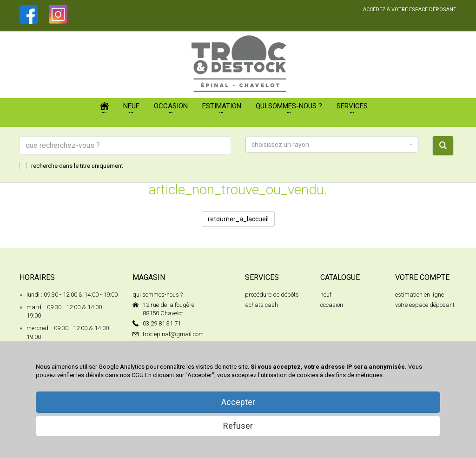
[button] (332, 145)
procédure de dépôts (272, 295)
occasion (332, 305)
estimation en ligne (420, 295)
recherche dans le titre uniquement (71, 166)
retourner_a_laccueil (238, 219)
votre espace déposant (425, 305)
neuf (326, 295)
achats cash (261, 305)
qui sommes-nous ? (158, 295)
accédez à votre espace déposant (410, 10)
